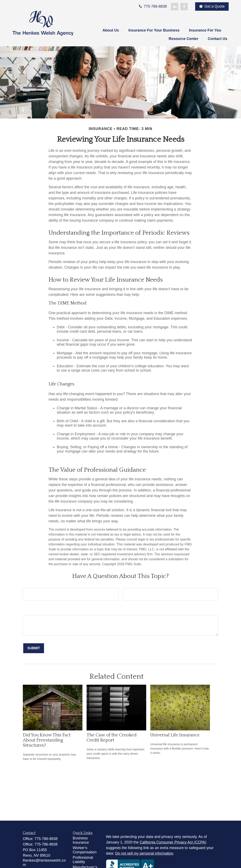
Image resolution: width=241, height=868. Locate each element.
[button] (111, 31)
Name (28, 584)
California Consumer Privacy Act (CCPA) (173, 842)
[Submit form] (34, 648)
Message (30, 611)
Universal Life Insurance (175, 735)
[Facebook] (184, 7)
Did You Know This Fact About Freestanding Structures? (47, 740)
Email (127, 584)
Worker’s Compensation (85, 850)
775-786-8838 (152, 6)
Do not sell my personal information (144, 853)
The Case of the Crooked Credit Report (112, 738)
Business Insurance (81, 840)
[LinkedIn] (175, 7)
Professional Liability (83, 860)
